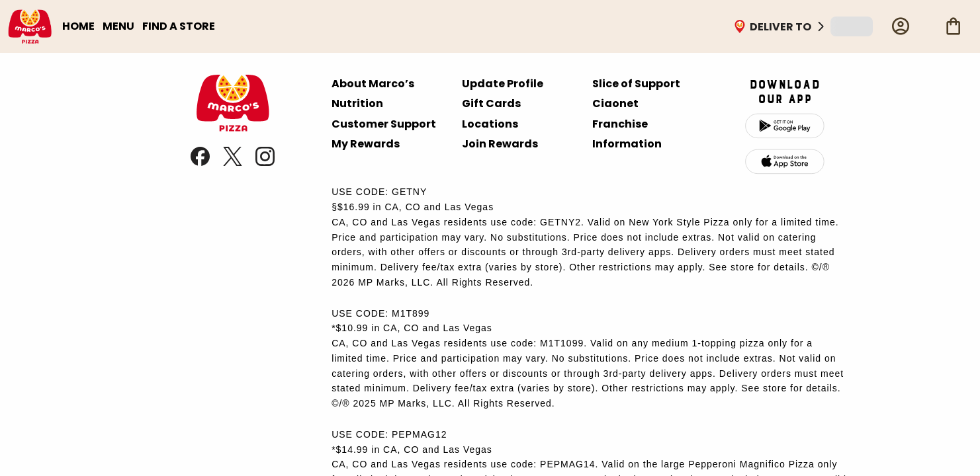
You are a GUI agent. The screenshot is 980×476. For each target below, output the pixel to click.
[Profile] (901, 26)
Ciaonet (615, 103)
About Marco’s (373, 84)
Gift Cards (491, 103)
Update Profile (503, 84)
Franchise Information (627, 134)
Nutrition (357, 103)
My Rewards (366, 144)
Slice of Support (636, 84)
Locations (490, 124)
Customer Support (384, 124)
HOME (78, 26)
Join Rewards (500, 144)
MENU (118, 26)
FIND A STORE (179, 26)
